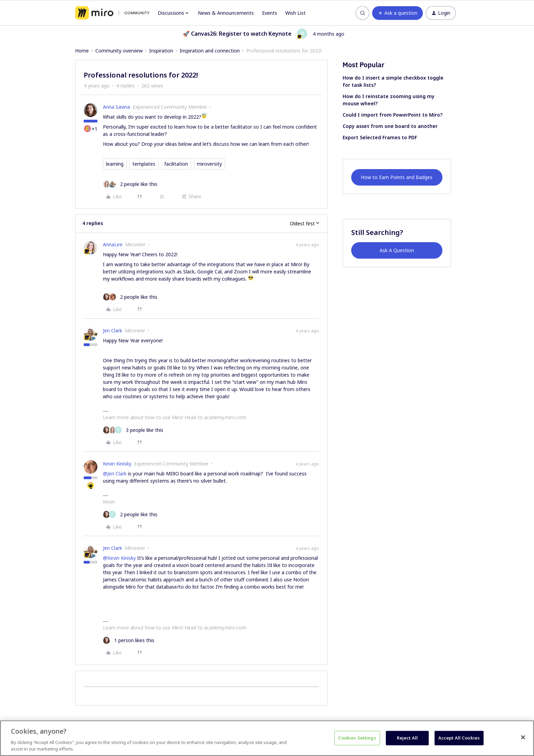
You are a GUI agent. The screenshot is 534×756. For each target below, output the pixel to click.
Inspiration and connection (210, 51)
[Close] (523, 737)
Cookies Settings (357, 738)
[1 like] (129, 640)
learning (115, 164)
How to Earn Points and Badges (397, 177)
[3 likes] (133, 430)
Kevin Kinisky (117, 464)
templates (144, 164)
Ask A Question (397, 250)
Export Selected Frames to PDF (380, 137)
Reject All (407, 738)
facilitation (176, 164)
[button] (397, 13)
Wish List (295, 13)
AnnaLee (113, 244)
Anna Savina (116, 107)
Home (82, 51)
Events (270, 13)
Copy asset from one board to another (390, 126)
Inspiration (161, 51)
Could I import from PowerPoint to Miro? (393, 115)
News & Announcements (226, 13)
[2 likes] (130, 184)
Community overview (119, 51)
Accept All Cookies (459, 738)
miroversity (209, 164)
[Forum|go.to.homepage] (112, 13)
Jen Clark (112, 330)
